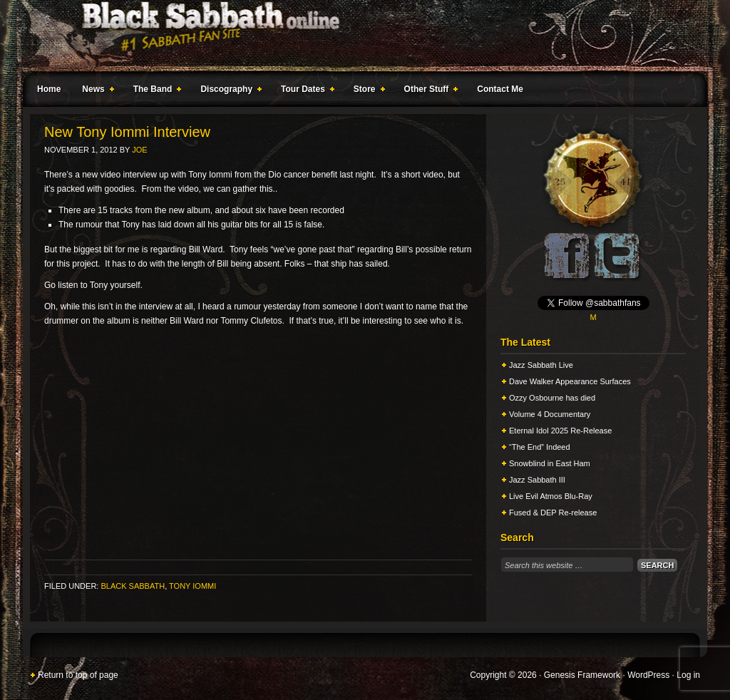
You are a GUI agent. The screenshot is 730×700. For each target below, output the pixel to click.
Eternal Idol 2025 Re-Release (560, 431)
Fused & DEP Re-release (553, 513)
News (95, 91)
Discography (228, 91)
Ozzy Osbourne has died (552, 398)
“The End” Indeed (540, 447)
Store (366, 91)
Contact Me (500, 89)
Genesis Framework (582, 675)
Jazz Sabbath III (537, 480)
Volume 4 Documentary (550, 414)
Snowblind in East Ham (550, 463)
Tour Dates (305, 91)
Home (49, 89)
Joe (139, 150)
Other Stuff (428, 91)
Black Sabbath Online (358, 36)
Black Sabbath (133, 586)
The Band (155, 91)
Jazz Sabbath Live (541, 365)
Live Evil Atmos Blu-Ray (551, 496)
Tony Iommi (192, 586)
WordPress (648, 675)
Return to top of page (78, 675)
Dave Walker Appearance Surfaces (570, 381)
